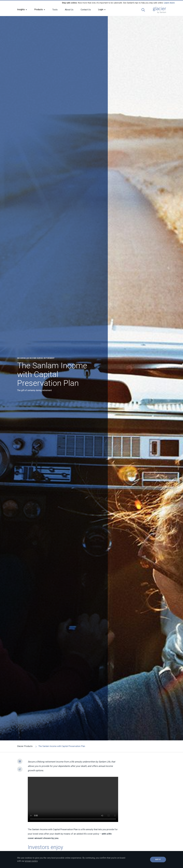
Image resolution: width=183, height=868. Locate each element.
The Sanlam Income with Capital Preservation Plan (60, 746)
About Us (69, 10)
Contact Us (86, 10)
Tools (55, 10)
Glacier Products (25, 746)
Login (101, 9)
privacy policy (31, 861)
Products (39, 9)
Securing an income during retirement (36, 358)
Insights (21, 9)
